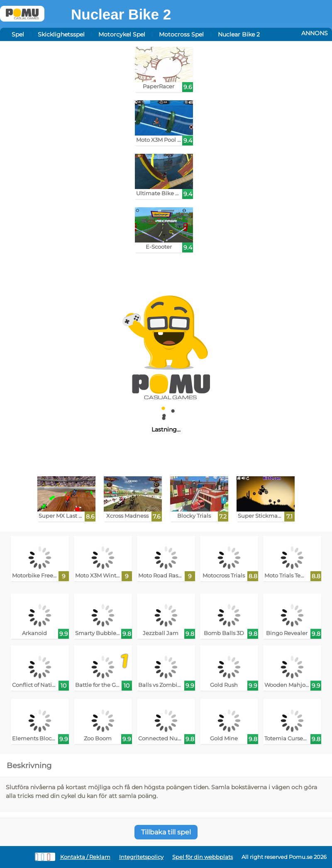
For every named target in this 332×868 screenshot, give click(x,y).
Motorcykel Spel (122, 34)
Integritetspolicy (141, 857)
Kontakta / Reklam (85, 857)
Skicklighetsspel (61, 34)
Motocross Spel (181, 34)
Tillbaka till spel (166, 832)
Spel (18, 34)
